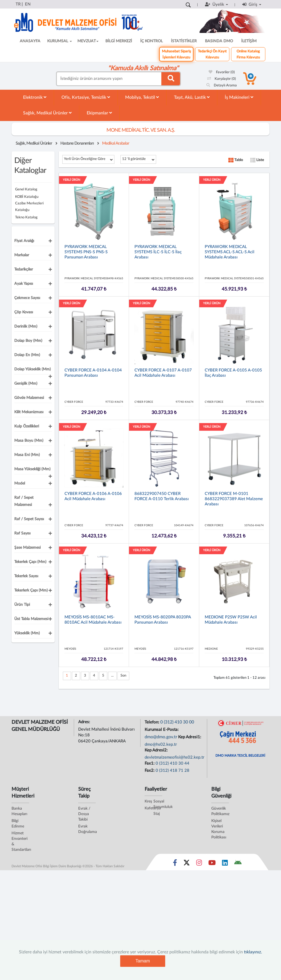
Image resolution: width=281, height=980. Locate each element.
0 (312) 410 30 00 (177, 722)
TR (18, 4)
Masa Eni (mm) (27, 455)
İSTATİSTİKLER (184, 41)
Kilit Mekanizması (29, 412)
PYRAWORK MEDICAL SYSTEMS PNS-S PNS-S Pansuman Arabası (86, 252)
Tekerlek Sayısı (26, 576)
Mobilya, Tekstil (142, 97)
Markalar (22, 255)
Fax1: (150, 763)
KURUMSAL (60, 41)
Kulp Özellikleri (27, 426)
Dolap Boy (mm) (28, 341)
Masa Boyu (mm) (29, 441)
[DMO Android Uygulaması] (238, 864)
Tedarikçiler (24, 269)
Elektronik (35, 97)
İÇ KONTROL (151, 41)
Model (20, 483)
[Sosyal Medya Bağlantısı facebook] (175, 864)
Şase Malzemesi (27, 548)
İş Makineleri (239, 97)
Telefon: (152, 722)
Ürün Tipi (22, 605)
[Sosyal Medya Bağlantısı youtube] (212, 864)
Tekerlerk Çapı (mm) (31, 590)
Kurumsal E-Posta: (162, 730)
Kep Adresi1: (190, 737)
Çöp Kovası (24, 312)
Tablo (236, 160)
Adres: (85, 722)
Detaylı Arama (222, 85)
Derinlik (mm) (26, 326)
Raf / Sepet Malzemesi (24, 501)
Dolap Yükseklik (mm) (33, 369)
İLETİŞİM (249, 41)
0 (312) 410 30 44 (172, 763)
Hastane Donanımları (77, 143)
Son (123, 676)
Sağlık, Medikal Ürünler (47, 113)
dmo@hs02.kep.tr (161, 744)
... (112, 676)
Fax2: (150, 771)
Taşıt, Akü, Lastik (192, 97)
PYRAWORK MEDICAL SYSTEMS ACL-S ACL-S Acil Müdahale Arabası (230, 252)
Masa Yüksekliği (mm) (32, 469)
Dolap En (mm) (27, 355)
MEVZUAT (88, 41)
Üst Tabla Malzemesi (31, 619)
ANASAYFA (30, 41)
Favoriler (222, 72)
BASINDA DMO (219, 41)
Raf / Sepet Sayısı (29, 519)
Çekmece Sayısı (27, 298)
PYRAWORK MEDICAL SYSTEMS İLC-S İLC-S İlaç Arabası (158, 252)
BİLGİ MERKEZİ (119, 41)
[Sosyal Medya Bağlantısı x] (187, 864)
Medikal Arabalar (116, 143)
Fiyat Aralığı (24, 241)
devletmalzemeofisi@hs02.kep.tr (175, 757)
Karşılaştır (222, 79)
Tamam (143, 961)
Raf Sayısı (22, 533)
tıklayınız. (253, 952)
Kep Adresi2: (157, 750)
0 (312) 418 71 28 (172, 771)
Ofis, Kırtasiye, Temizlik (86, 97)
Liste (257, 160)
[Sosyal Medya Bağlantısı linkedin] (225, 864)
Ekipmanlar (99, 113)
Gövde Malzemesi (29, 398)
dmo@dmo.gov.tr (161, 737)
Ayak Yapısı (24, 284)
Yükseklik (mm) (27, 633)
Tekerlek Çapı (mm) (30, 562)
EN (28, 4)
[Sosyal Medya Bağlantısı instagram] (199, 864)
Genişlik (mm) (26, 384)
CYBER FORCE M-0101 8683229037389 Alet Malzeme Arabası (234, 499)
